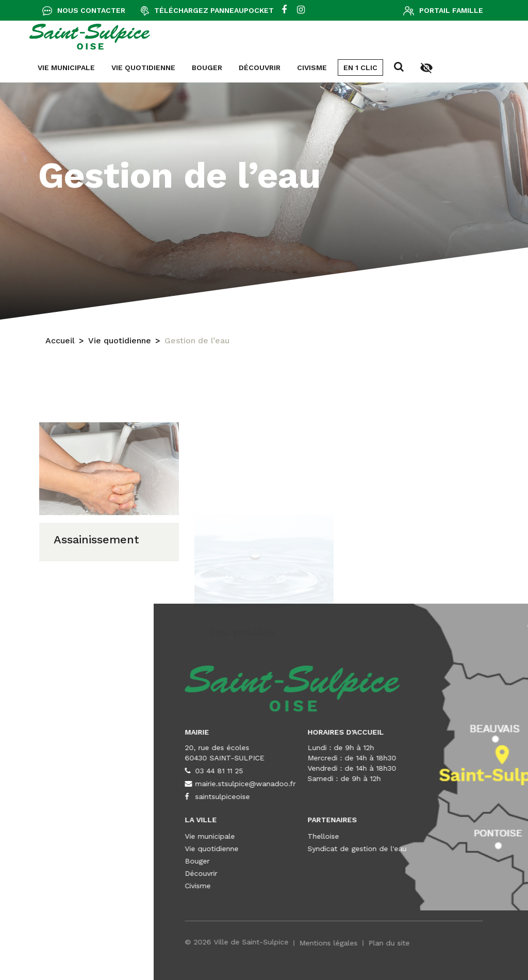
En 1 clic (141, 68)
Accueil (60, 344)
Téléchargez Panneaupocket (214, 10)
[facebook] (284, 10)
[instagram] (301, 10)
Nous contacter (91, 10)
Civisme (92, 68)
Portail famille (451, 10)
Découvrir (40, 68)
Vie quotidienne (120, 344)
